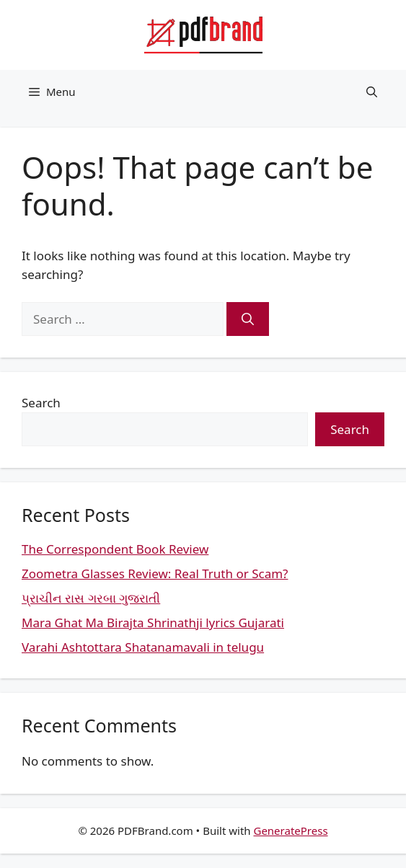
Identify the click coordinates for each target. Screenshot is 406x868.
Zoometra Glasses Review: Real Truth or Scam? (155, 573)
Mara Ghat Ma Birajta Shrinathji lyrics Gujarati (153, 623)
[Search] (248, 319)
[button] (372, 92)
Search (41, 403)
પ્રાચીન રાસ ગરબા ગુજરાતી (91, 598)
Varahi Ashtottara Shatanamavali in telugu (143, 647)
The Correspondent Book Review (115, 549)
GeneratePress (290, 831)
